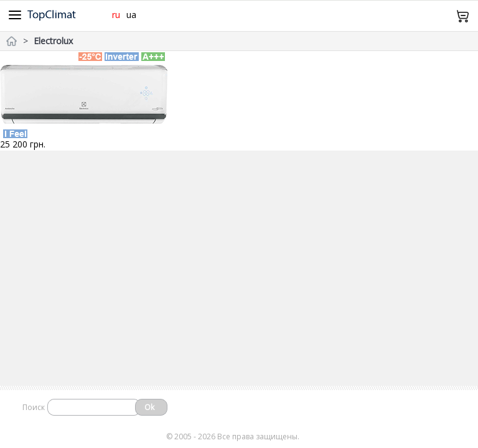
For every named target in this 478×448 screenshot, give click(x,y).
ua (131, 15)
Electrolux (53, 41)
